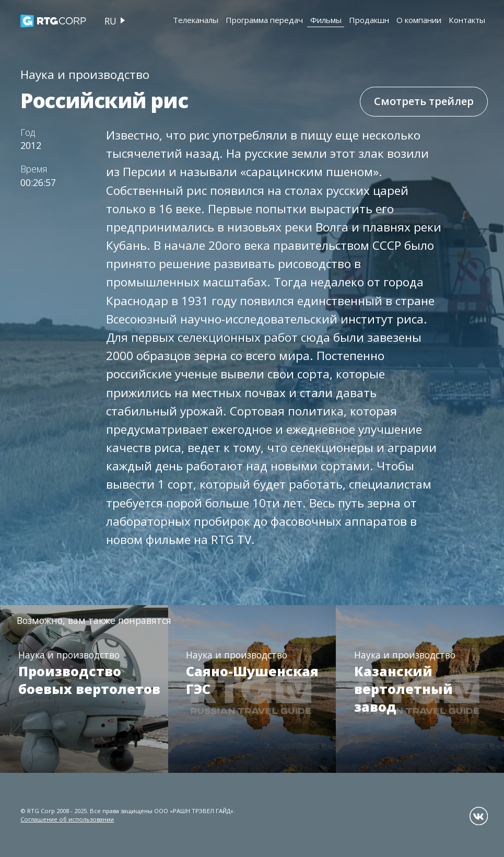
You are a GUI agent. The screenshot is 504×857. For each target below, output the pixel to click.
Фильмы (326, 20)
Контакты (467, 20)
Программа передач (264, 20)
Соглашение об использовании (67, 819)
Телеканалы (196, 20)
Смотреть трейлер (424, 101)
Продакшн (369, 20)
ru (110, 21)
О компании (419, 20)
